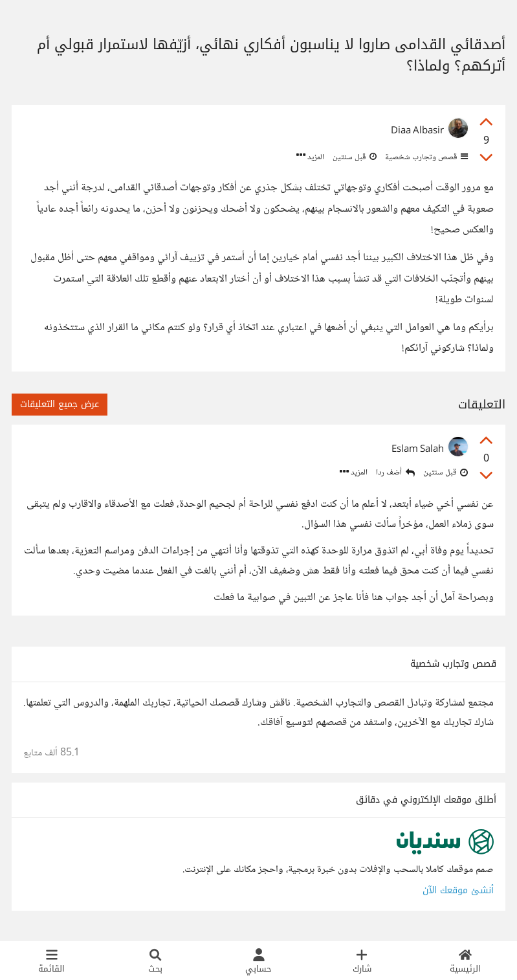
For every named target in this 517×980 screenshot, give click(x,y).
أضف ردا (395, 473)
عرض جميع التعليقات (60, 404)
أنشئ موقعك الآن (458, 890)
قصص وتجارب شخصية (425, 157)
